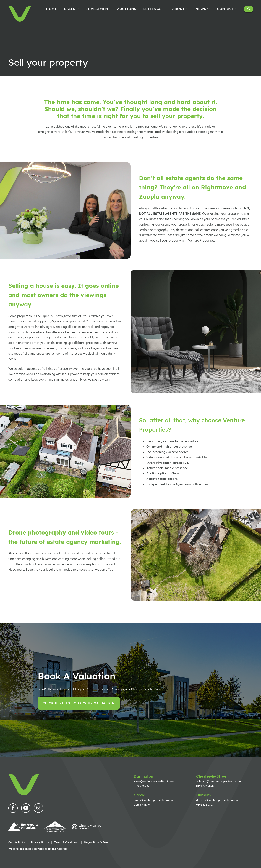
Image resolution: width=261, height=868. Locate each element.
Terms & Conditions (67, 842)
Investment (98, 9)
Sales (70, 9)
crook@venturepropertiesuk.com (154, 800)
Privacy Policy (40, 842)
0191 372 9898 (205, 786)
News (201, 9)
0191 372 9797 (205, 805)
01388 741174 (142, 805)
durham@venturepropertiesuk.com (218, 800)
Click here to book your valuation (79, 703)
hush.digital (59, 849)
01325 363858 (142, 786)
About (178, 9)
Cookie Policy (17, 842)
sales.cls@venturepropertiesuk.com (218, 781)
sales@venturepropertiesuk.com (154, 781)
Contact (225, 9)
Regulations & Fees (96, 842)
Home (52, 9)
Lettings (152, 9)
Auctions (127, 9)
